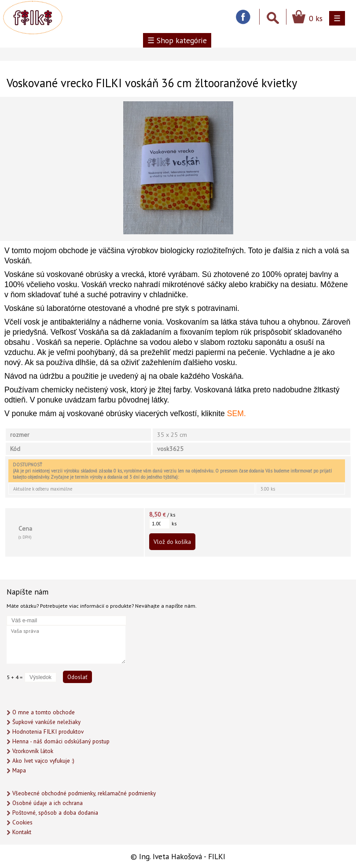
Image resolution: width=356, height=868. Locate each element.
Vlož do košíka (172, 542)
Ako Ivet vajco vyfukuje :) (43, 761)
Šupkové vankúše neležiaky (46, 722)
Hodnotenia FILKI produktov (48, 732)
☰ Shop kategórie (177, 40)
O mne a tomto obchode (44, 712)
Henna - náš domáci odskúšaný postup (61, 741)
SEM (235, 414)
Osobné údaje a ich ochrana (48, 803)
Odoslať (77, 677)
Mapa (19, 770)
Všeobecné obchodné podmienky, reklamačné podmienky (84, 793)
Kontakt (22, 832)
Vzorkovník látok (33, 751)
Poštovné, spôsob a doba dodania (55, 813)
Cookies (22, 822)
